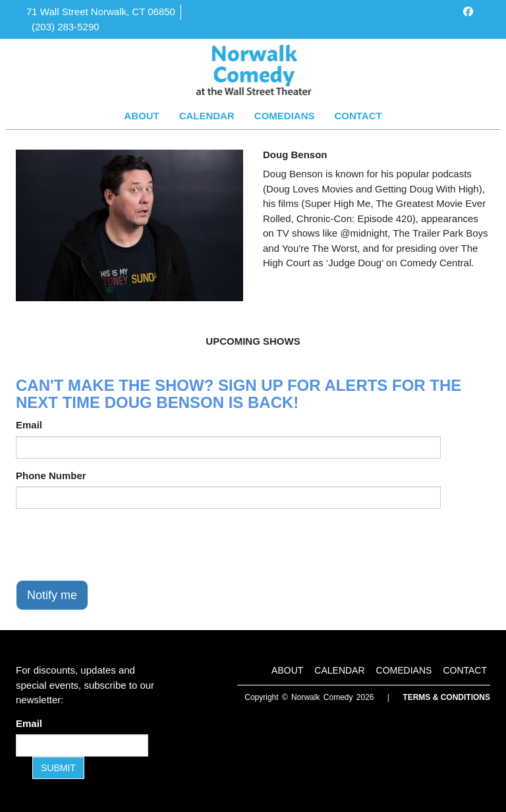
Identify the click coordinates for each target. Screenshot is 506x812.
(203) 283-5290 (66, 27)
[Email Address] (82, 745)
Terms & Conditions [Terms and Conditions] (446, 697)
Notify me (52, 595)
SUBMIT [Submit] (58, 768)
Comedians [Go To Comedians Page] (285, 116)
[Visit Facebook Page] (468, 12)
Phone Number (51, 476)
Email (29, 425)
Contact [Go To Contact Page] (358, 116)
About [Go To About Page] (141, 116)
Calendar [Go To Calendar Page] (207, 116)
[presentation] (116, 544)
